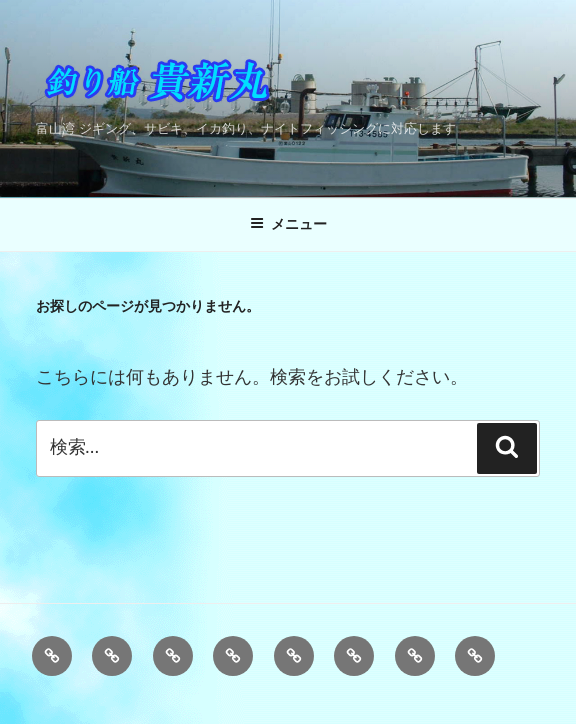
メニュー (288, 224)
